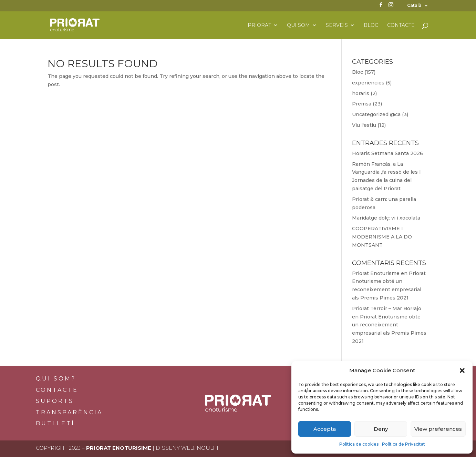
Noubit (208, 448)
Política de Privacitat (403, 444)
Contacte (401, 26)
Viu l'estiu (364, 125)
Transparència (69, 412)
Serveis (337, 26)
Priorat (259, 26)
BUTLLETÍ (55, 423)
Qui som (298, 26)
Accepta (325, 429)
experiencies (368, 83)
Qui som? (56, 379)
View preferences (438, 429)
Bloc (371, 26)
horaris (361, 93)
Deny (381, 429)
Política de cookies (359, 444)
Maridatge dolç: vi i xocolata (386, 218)
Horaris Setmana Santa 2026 (387, 153)
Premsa (362, 104)
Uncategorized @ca (376, 114)
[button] (462, 370)
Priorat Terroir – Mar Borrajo (387, 308)
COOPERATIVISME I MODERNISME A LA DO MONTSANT (382, 237)
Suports (55, 401)
